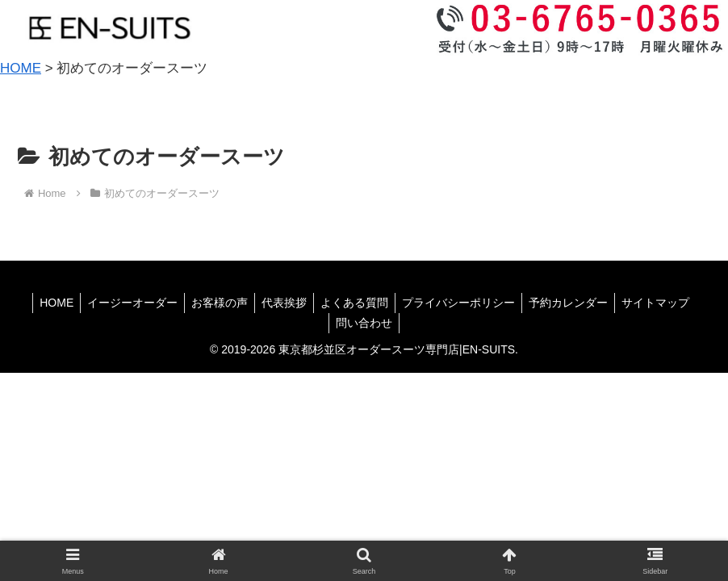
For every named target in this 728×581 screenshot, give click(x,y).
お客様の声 (215, 303)
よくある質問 (356, 303)
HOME (45, 303)
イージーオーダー (124, 303)
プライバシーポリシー (463, 303)
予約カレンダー (576, 303)
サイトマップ (667, 303)
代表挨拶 (282, 303)
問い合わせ (364, 323)
